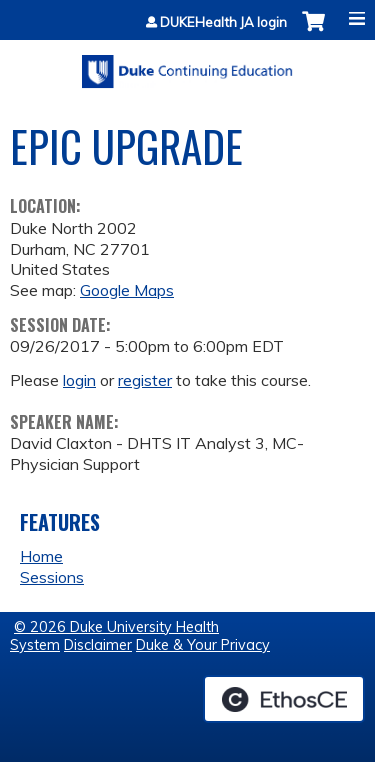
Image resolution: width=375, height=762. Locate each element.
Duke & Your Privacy (203, 645)
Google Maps (127, 290)
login (79, 380)
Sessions (52, 577)
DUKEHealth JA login (223, 22)
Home (41, 556)
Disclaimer (98, 645)
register (145, 380)
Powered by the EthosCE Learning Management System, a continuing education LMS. (284, 699)
